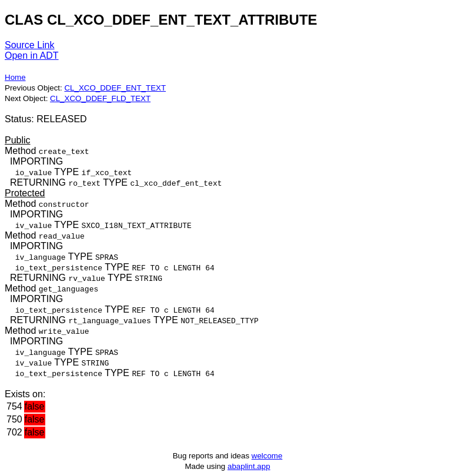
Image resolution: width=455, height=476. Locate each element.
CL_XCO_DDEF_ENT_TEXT (115, 88)
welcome (267, 456)
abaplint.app (249, 466)
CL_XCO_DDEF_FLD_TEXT (100, 98)
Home (15, 77)
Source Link (30, 45)
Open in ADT (32, 56)
